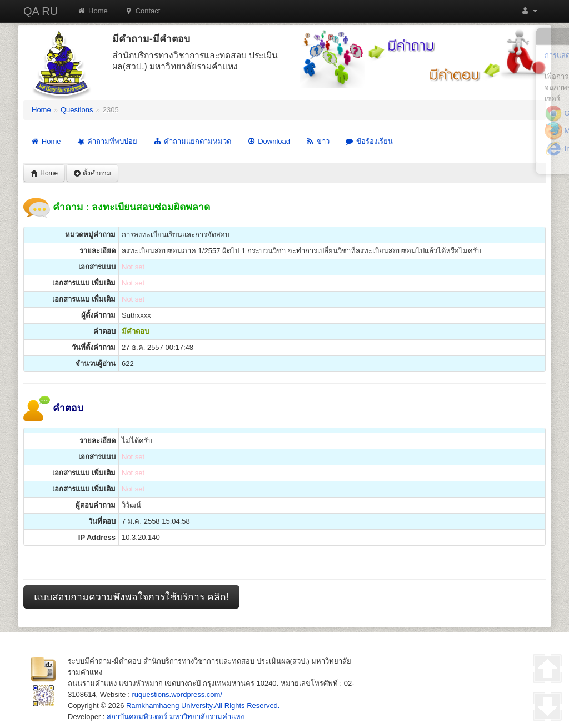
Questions (77, 110)
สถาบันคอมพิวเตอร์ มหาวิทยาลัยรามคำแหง (175, 717)
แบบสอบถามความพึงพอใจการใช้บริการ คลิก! (131, 597)
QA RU (41, 11)
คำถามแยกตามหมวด (192, 141)
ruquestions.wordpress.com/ (177, 694)
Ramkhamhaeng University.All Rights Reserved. (203, 706)
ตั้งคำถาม (92, 173)
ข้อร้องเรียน (369, 141)
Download (268, 141)
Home (93, 11)
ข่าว (318, 141)
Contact (143, 11)
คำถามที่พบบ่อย (106, 142)
